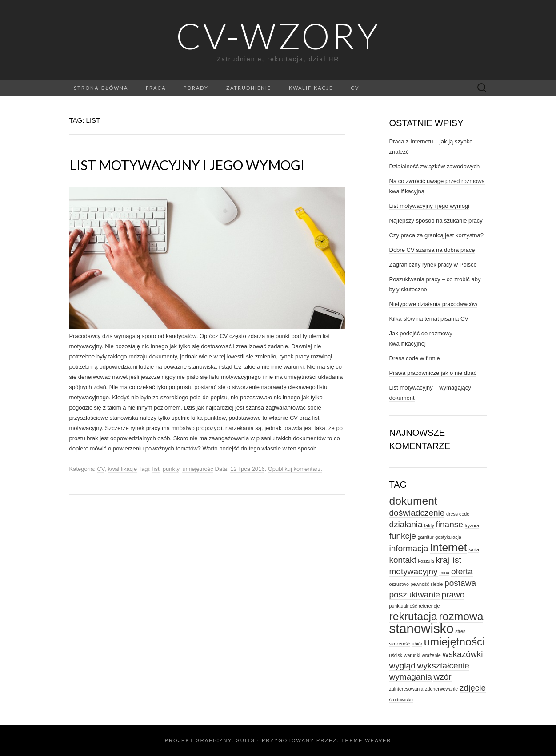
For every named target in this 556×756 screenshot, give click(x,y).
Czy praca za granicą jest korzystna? (436, 235)
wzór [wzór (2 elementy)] (442, 677)
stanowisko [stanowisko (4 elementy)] (422, 628)
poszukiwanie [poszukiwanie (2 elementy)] (415, 595)
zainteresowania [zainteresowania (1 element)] (406, 689)
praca (156, 88)
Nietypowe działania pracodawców (434, 304)
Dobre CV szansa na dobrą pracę (432, 250)
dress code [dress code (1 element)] (458, 514)
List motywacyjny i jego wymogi (187, 165)
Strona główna (101, 88)
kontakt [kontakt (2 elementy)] (403, 560)
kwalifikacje (311, 88)
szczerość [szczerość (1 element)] (400, 644)
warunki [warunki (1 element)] (412, 655)
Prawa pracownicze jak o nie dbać (433, 373)
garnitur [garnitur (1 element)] (425, 537)
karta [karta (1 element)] (474, 549)
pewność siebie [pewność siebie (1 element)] (427, 584)
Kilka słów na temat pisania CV (429, 319)
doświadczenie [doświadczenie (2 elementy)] (417, 513)
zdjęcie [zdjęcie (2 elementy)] (473, 688)
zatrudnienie (249, 88)
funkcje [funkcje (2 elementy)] (403, 536)
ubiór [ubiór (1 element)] (417, 644)
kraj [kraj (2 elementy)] (442, 560)
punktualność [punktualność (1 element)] (403, 606)
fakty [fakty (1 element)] (429, 525)
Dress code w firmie (415, 358)
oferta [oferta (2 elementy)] (462, 571)
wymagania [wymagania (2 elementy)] (411, 677)
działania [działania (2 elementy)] (406, 524)
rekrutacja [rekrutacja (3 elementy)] (413, 616)
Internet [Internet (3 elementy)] (448, 547)
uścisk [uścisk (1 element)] (396, 655)
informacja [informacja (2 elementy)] (409, 548)
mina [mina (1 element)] (444, 573)
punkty (171, 469)
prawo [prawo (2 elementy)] (453, 595)
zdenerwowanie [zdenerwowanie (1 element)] (441, 689)
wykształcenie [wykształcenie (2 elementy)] (443, 666)
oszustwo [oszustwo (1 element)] (399, 584)
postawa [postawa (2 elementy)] (460, 583)
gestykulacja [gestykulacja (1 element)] (448, 537)
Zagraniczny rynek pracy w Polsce (433, 265)
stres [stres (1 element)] (460, 631)
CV (355, 88)
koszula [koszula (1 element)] (426, 561)
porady (196, 88)
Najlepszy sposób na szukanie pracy (436, 221)
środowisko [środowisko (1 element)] (401, 700)
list (156, 469)
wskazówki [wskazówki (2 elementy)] (462, 654)
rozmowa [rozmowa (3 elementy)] (461, 616)
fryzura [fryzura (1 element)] (472, 525)
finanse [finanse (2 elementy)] (449, 524)
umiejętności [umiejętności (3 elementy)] (454, 642)
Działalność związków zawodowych (435, 166)
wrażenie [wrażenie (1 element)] (431, 655)
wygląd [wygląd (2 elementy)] (402, 666)
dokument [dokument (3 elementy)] (413, 501)
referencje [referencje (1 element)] (429, 606)
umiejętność (198, 469)
